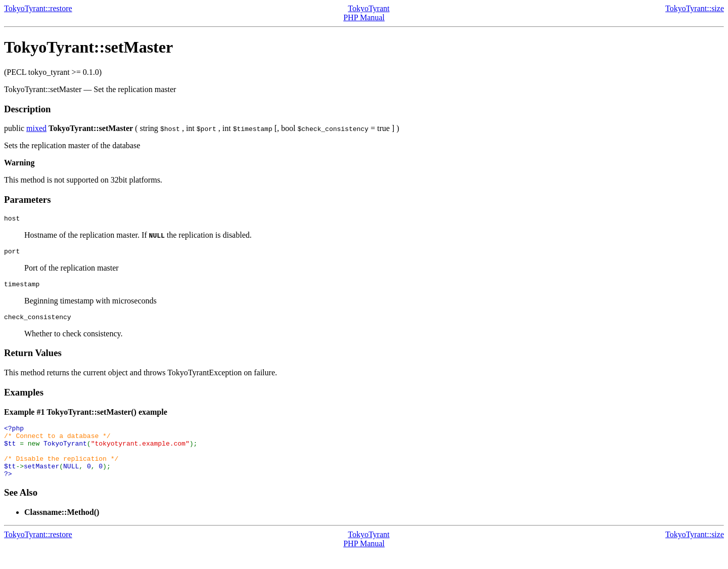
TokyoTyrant (369, 8)
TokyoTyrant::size (695, 8)
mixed (36, 128)
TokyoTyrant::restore (38, 8)
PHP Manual (364, 17)
